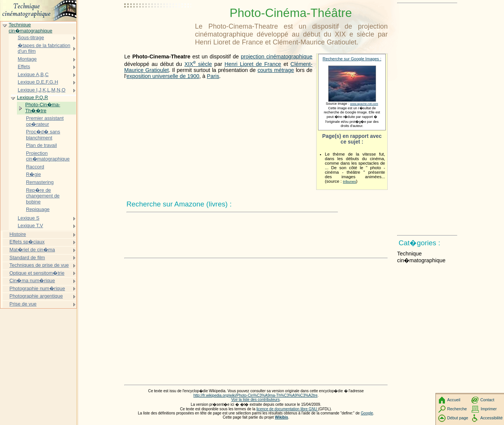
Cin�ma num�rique (32, 281)
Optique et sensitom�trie (37, 273)
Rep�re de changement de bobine (43, 196)
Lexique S (29, 218)
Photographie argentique (36, 296)
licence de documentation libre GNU (287, 409)
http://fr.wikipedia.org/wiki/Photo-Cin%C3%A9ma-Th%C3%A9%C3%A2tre (256, 395)
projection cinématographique (277, 57)
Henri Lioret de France (253, 64)
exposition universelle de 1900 (163, 76)
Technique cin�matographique (30, 28)
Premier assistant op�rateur (45, 121)
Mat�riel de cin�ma (32, 250)
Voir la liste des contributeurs (255, 400)
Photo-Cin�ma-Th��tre (43, 108)
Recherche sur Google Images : (352, 59)
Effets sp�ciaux (27, 242)
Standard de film (27, 258)
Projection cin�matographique (48, 156)
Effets (24, 67)
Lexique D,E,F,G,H (38, 82)
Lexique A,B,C (33, 74)
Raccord (35, 167)
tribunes (349, 181)
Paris (213, 76)
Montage (27, 59)
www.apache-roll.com (364, 104)
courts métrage (276, 70)
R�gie (33, 174)
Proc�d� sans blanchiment (43, 135)
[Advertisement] (158, 24)
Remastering (40, 182)
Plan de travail (41, 145)
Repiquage (38, 209)
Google (367, 413)
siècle (198, 64)
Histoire (18, 234)
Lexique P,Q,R (33, 97)
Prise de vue (23, 304)
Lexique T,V (30, 225)
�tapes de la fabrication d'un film (44, 48)
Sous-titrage (31, 37)
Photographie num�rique (37, 288)
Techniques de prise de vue (39, 265)
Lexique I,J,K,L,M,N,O (42, 90)
